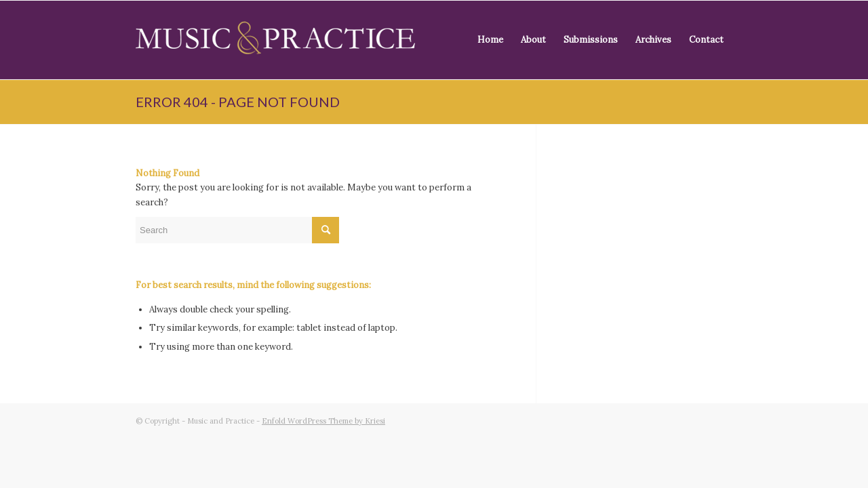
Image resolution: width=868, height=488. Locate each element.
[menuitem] (490, 40)
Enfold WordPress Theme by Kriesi (323, 421)
